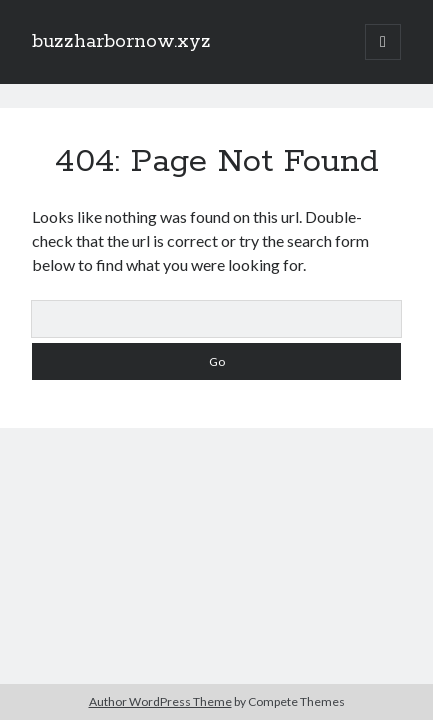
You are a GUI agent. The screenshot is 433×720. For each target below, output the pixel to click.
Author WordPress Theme (160, 701)
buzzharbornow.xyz (121, 42)
